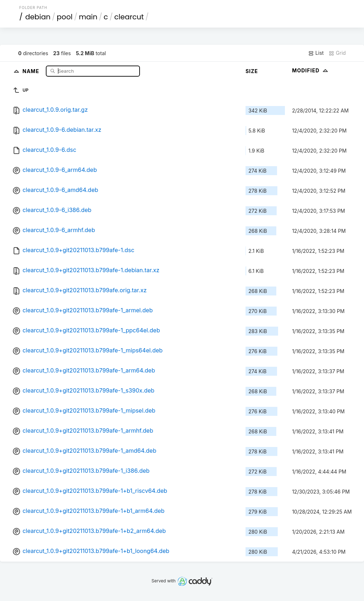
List (316, 53)
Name (32, 71)
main (88, 17)
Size (252, 71)
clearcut (129, 17)
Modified (311, 70)
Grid (337, 53)
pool (65, 17)
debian (38, 17)
